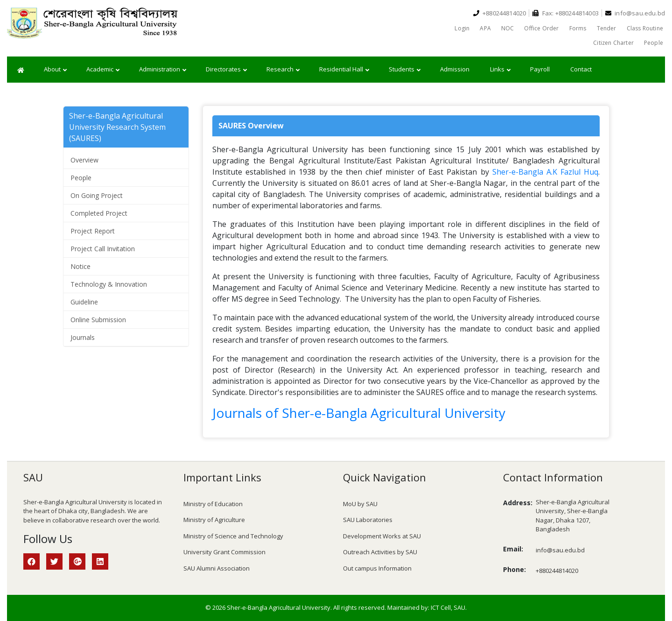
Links (500, 70)
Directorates (226, 70)
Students (405, 70)
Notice (80, 266)
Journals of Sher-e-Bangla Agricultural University (359, 413)
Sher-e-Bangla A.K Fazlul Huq (545, 172)
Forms (578, 28)
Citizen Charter (613, 43)
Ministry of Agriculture (214, 520)
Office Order (541, 28)
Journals (83, 337)
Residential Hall (344, 70)
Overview (84, 160)
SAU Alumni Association (217, 568)
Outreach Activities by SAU (380, 552)
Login (462, 28)
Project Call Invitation (103, 249)
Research (283, 70)
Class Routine (645, 28)
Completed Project (99, 213)
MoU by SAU (360, 504)
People (654, 43)
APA (485, 28)
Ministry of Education (213, 504)
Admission (455, 69)
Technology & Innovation (109, 284)
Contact (581, 69)
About (55, 70)
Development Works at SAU (382, 536)
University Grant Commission (224, 552)
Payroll (540, 69)
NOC (508, 28)
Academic (103, 70)
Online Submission (98, 320)
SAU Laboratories (368, 520)
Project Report (93, 231)
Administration (163, 70)
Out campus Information (377, 568)
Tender (607, 28)
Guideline (84, 302)
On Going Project (97, 195)
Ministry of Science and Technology (233, 536)
